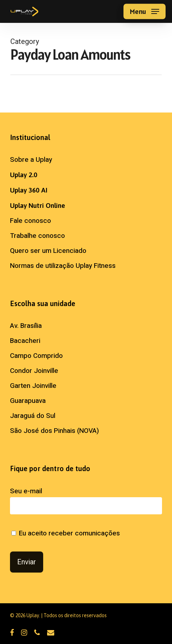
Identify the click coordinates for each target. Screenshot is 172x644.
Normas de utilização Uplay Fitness (63, 266)
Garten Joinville (33, 386)
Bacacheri (25, 341)
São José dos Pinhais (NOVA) (54, 431)
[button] (145, 11)
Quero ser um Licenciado (48, 251)
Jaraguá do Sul (33, 416)
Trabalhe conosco (37, 236)
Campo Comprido (36, 356)
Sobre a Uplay (31, 160)
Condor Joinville (34, 371)
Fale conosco (31, 221)
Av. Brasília (26, 326)
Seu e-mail (86, 500)
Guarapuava (28, 401)
